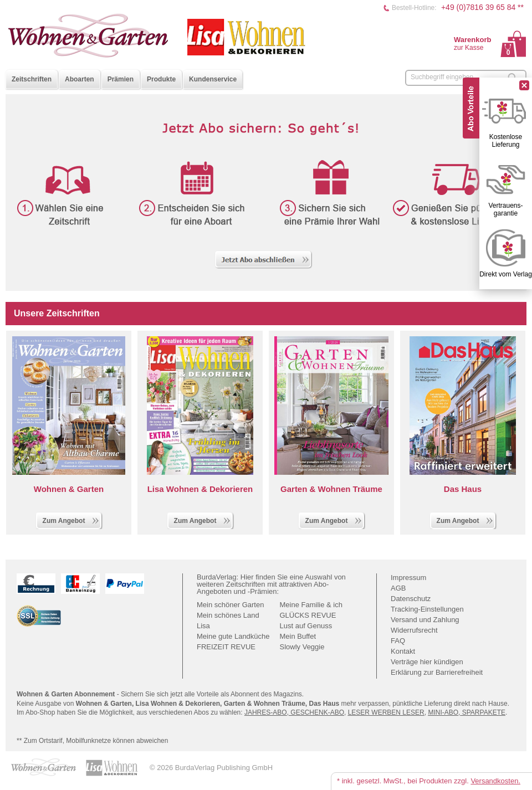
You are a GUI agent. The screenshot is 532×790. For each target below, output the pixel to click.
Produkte (161, 79)
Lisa (203, 626)
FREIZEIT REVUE (226, 647)
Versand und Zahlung (425, 620)
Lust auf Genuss (306, 626)
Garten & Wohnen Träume (331, 489)
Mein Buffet (298, 636)
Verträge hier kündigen (427, 662)
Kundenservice (213, 79)
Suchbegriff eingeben (442, 77)
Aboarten (80, 79)
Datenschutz (411, 599)
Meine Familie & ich (311, 605)
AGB (398, 588)
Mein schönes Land (228, 615)
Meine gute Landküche (233, 636)
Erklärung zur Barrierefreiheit (437, 672)
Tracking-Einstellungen (427, 609)
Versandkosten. (495, 781)
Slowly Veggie (302, 647)
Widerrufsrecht (414, 630)
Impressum (408, 578)
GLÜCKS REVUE (308, 615)
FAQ (398, 641)
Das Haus (463, 489)
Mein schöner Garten (230, 605)
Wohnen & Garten (69, 489)
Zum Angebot (71, 520)
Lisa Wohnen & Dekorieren (200, 489)
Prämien (121, 79)
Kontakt (403, 651)
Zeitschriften (32, 79)
